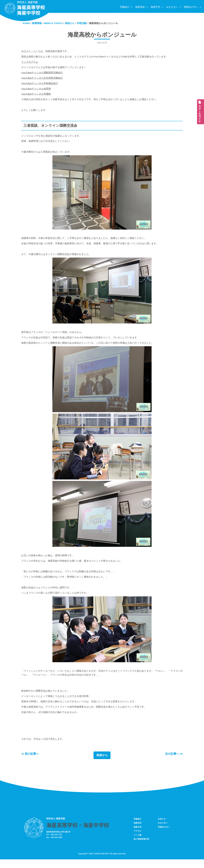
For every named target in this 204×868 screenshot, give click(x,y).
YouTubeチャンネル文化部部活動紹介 (42, 79)
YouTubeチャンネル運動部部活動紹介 (42, 74)
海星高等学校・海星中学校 (78, 833)
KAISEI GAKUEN (101, 862)
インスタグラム (30, 63)
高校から (102, 764)
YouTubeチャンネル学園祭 (36, 96)
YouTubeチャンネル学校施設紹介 (40, 85)
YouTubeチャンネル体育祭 (36, 90)
